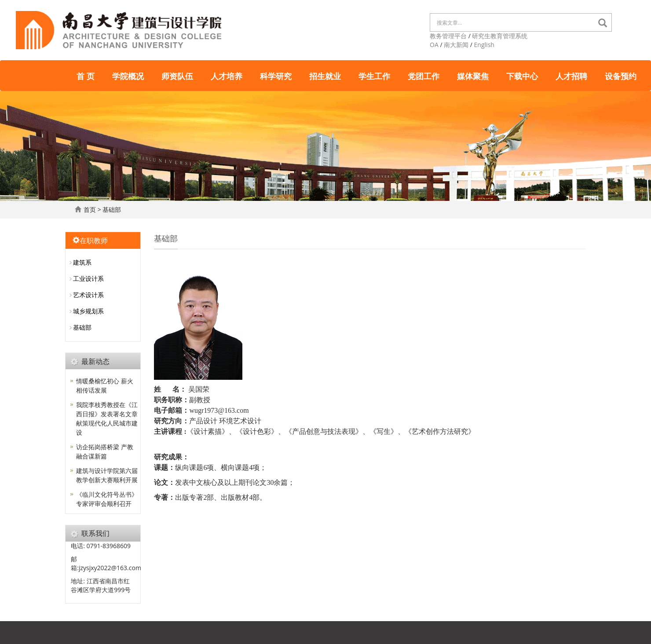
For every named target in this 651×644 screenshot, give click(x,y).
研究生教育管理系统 (500, 36)
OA (434, 45)
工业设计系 (88, 278)
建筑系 (82, 262)
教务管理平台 (448, 36)
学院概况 (128, 76)
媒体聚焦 (473, 76)
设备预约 (621, 76)
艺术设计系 (88, 295)
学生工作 (374, 76)
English (484, 45)
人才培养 (227, 76)
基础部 (112, 209)
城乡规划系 (88, 311)
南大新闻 (456, 45)
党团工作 (424, 76)
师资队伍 (177, 76)
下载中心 (522, 76)
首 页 (86, 76)
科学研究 (276, 76)
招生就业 (325, 76)
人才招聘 (571, 76)
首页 (90, 209)
